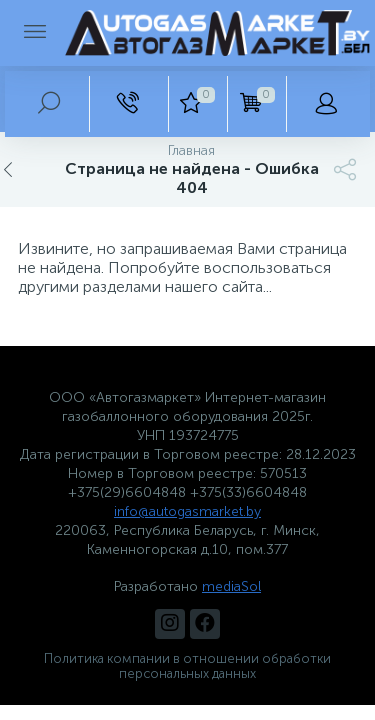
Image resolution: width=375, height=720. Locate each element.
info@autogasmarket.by (187, 511)
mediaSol (231, 586)
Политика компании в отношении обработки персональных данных (187, 666)
